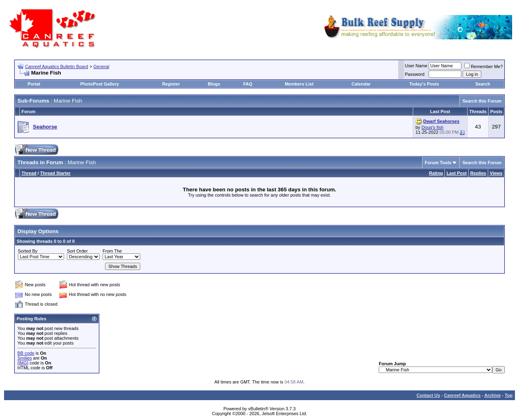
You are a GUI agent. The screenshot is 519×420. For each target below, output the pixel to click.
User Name (416, 66)
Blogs (214, 84)
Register (171, 84)
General (101, 66)
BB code (26, 353)
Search (483, 84)
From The (112, 251)
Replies (478, 173)
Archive (493, 395)
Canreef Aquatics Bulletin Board (57, 66)
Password (415, 74)
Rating (436, 173)
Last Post (457, 173)
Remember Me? (484, 66)
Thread (29, 173)
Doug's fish (432, 127)
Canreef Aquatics (462, 395)
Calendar (361, 84)
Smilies (25, 358)
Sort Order (77, 251)
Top (509, 395)
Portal (34, 84)
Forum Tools (438, 163)
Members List (299, 84)
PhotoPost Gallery (100, 84)
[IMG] (23, 363)
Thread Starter (55, 173)
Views (496, 173)
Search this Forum (482, 101)
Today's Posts (424, 84)
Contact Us (428, 395)
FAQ (248, 84)
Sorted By (28, 251)
